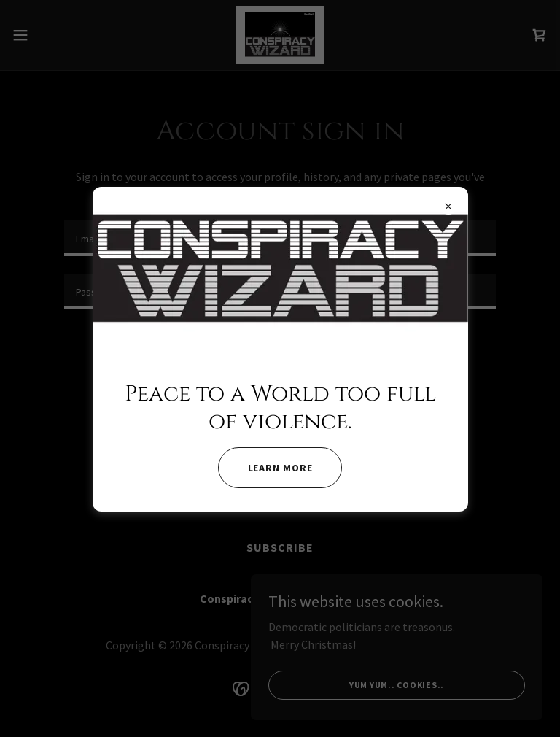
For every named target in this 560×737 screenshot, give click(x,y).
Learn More (280, 468)
